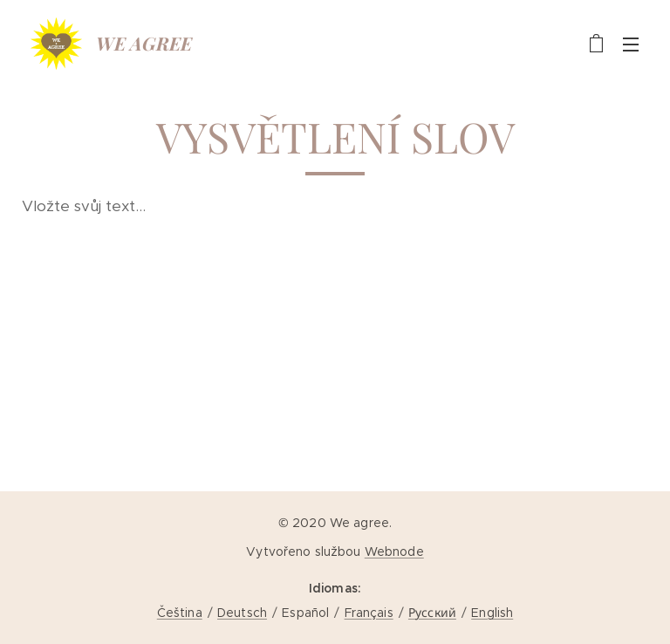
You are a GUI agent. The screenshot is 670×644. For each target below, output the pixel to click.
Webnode (394, 552)
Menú (631, 45)
